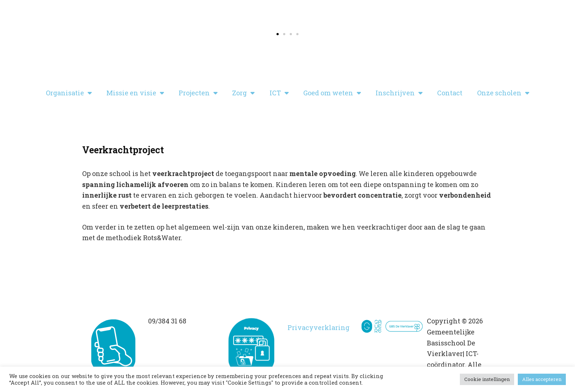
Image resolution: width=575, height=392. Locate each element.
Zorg (243, 93)
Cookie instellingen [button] (487, 379)
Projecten (198, 93)
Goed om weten (332, 93)
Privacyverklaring (318, 327)
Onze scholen (503, 93)
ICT (279, 93)
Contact (450, 93)
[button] (278, 34)
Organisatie (69, 93)
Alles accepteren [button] (542, 379)
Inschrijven (399, 93)
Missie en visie (135, 93)
